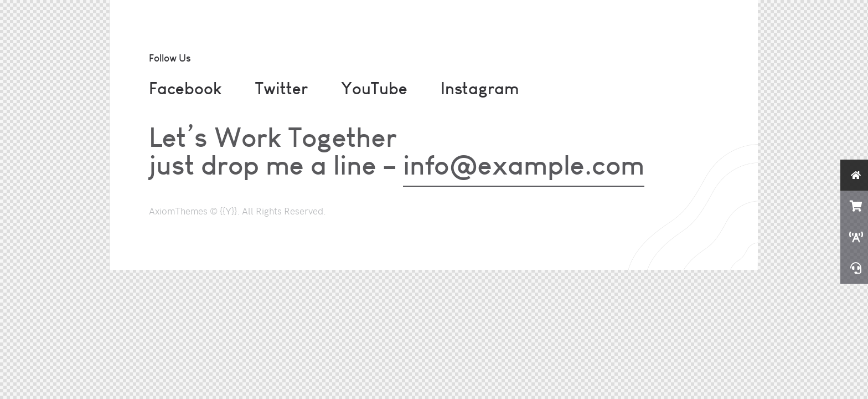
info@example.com (524, 165)
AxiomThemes (178, 211)
